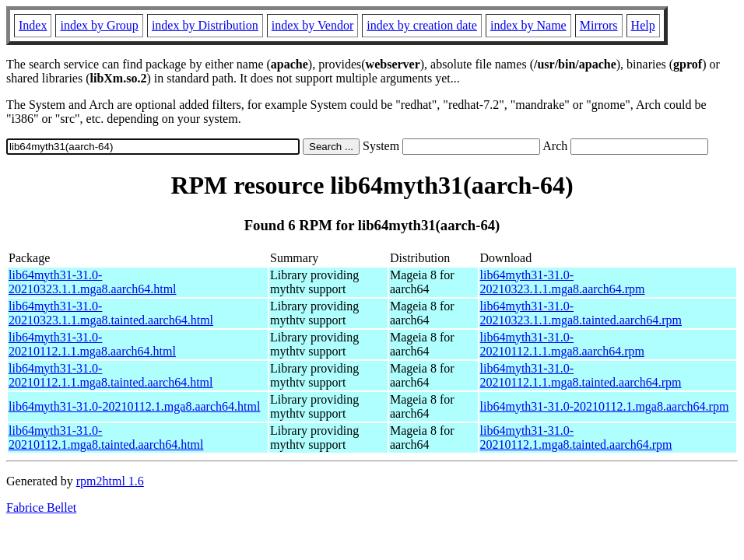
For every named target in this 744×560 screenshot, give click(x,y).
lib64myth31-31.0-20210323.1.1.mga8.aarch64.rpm (563, 282)
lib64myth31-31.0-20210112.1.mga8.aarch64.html (134, 406)
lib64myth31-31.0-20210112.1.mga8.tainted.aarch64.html (106, 437)
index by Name (528, 25)
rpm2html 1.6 (110, 481)
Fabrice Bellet (41, 507)
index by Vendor (312, 25)
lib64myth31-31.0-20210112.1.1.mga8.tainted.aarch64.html (111, 375)
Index (33, 25)
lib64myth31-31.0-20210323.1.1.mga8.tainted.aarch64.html (111, 313)
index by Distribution (205, 25)
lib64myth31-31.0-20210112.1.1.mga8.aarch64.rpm (562, 344)
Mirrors (599, 25)
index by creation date (422, 25)
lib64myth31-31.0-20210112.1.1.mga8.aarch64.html (92, 344)
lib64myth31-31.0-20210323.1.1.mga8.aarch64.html (93, 282)
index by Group (99, 25)
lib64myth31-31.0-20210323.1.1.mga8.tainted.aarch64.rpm (581, 313)
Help (643, 25)
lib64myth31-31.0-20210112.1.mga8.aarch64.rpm (605, 406)
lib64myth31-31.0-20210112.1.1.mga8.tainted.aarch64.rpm (581, 375)
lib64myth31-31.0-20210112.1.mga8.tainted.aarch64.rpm (576, 437)
